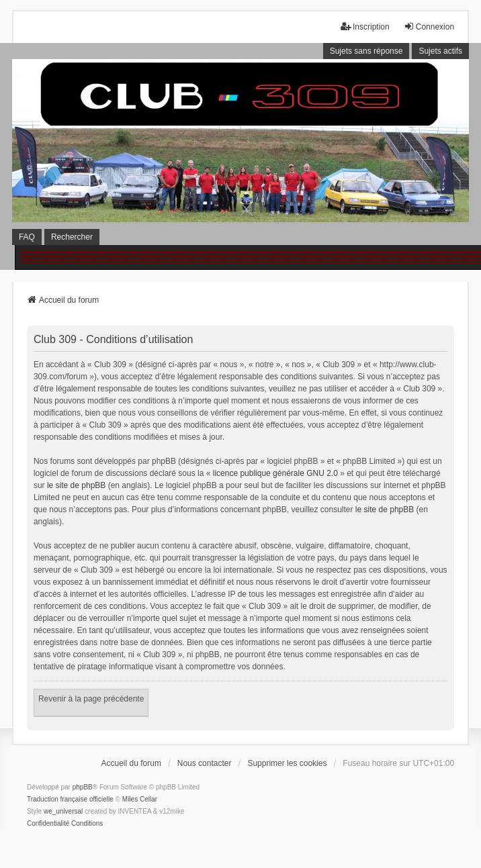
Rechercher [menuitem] (72, 237)
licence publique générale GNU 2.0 (275, 473)
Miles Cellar (140, 799)
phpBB (83, 787)
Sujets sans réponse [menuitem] (366, 51)
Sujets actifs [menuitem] (440, 51)
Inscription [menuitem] (365, 27)
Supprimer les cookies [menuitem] (287, 763)
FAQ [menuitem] (27, 237)
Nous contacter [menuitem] (205, 763)
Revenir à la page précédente (91, 699)
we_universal (63, 811)
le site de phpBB (76, 485)
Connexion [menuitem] (429, 27)
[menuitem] (48, 824)
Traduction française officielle (70, 799)
